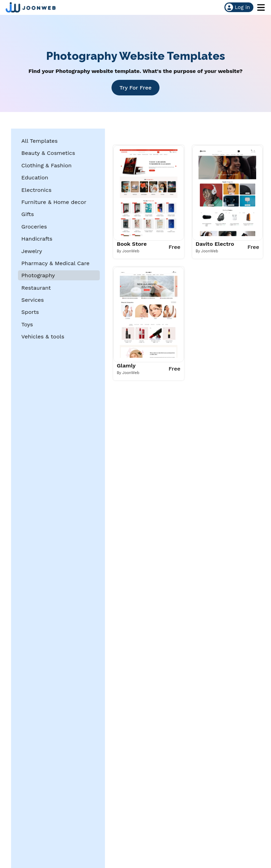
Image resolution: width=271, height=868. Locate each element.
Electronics (36, 190)
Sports (30, 312)
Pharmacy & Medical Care (55, 263)
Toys (27, 324)
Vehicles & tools (43, 337)
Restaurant (36, 288)
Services (33, 300)
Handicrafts (37, 239)
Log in (238, 7)
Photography (38, 275)
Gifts (28, 214)
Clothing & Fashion (47, 165)
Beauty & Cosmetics (48, 153)
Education (35, 178)
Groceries (34, 227)
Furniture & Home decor (54, 202)
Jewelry (32, 251)
